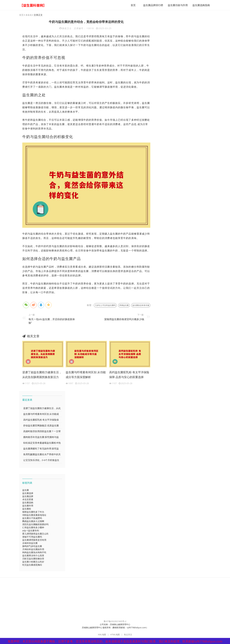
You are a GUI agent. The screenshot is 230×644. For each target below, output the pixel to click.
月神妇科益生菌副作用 (33, 549)
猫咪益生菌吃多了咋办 (33, 512)
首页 (132, 5)
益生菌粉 (27, 509)
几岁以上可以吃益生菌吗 (105, 305)
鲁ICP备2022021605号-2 (115, 621)
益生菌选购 (28, 503)
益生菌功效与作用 (177, 5)
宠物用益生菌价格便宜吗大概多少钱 (124, 319)
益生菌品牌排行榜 (152, 5)
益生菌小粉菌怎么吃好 (33, 562)
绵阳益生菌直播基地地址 (34, 515)
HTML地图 (115, 635)
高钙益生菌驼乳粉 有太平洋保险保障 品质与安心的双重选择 (129, 375)
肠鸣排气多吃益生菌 (32, 546)
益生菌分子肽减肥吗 (32, 518)
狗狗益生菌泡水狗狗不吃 (34, 552)
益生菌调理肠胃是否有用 (34, 540)
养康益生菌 (124, 305)
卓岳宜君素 (28, 500)
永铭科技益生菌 (30, 543)
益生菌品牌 (28, 496)
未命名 (29, 15)
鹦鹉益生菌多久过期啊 (33, 521)
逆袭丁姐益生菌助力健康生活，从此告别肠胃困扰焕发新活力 (42, 375)
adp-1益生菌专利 (31, 531)
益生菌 (26, 490)
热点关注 (128, 635)
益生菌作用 (28, 506)
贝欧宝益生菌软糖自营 (33, 559)
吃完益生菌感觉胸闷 (32, 565)
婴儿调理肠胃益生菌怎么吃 (35, 534)
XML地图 (102, 635)
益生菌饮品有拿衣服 (141, 305)
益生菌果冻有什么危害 (33, 556)
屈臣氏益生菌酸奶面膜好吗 (35, 524)
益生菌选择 (28, 493)
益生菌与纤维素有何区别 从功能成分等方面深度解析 (86, 375)
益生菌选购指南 (200, 5)
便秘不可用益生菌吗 (32, 537)
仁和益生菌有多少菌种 (33, 528)
